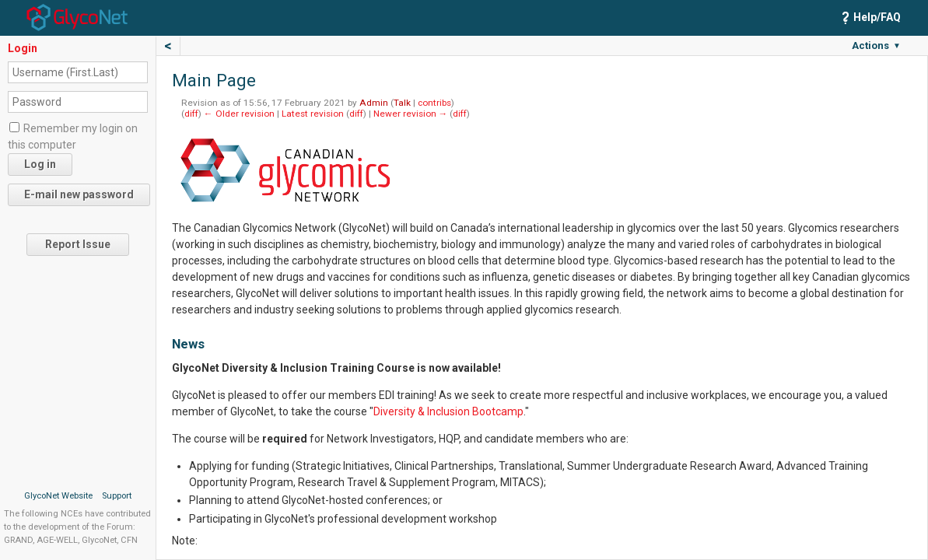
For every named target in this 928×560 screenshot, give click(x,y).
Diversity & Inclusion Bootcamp (448, 411)
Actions (876, 45)
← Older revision (239, 114)
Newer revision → (411, 114)
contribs (434, 103)
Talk (402, 103)
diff (191, 114)
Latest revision (313, 114)
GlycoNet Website (58, 496)
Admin (374, 103)
